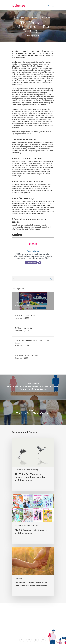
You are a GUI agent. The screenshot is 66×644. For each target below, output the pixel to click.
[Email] (40, 263)
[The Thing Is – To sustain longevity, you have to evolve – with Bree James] (33, 465)
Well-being (46, 17)
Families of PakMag (22, 470)
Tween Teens (33, 17)
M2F (36, 625)
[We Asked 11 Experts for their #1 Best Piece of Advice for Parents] (33, 572)
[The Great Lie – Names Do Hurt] (33, 412)
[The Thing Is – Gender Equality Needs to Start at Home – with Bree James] (33, 387)
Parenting (20, 17)
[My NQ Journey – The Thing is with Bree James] (33, 519)
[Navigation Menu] (53, 6)
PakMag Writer (33, 251)
